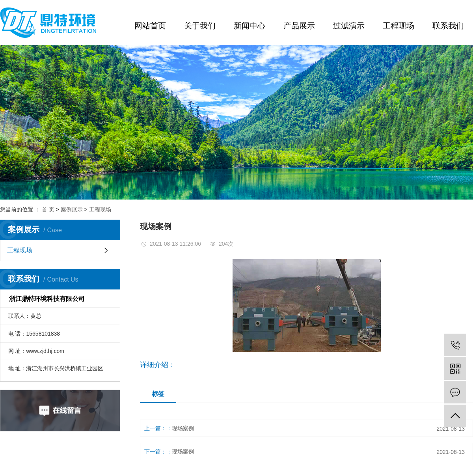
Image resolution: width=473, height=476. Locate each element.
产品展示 (299, 26)
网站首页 (150, 26)
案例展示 (72, 209)
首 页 (48, 209)
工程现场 (399, 26)
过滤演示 (349, 26)
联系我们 (448, 26)
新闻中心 (250, 26)
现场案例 (183, 428)
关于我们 (200, 26)
